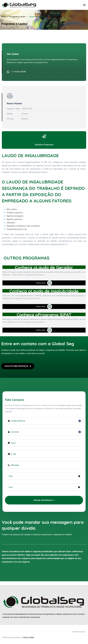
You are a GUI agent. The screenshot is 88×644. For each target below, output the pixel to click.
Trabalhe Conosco (79, 632)
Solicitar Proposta (44, 145)
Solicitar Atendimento (44, 500)
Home (4, 17)
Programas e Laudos (17, 17)
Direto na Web (29, 637)
